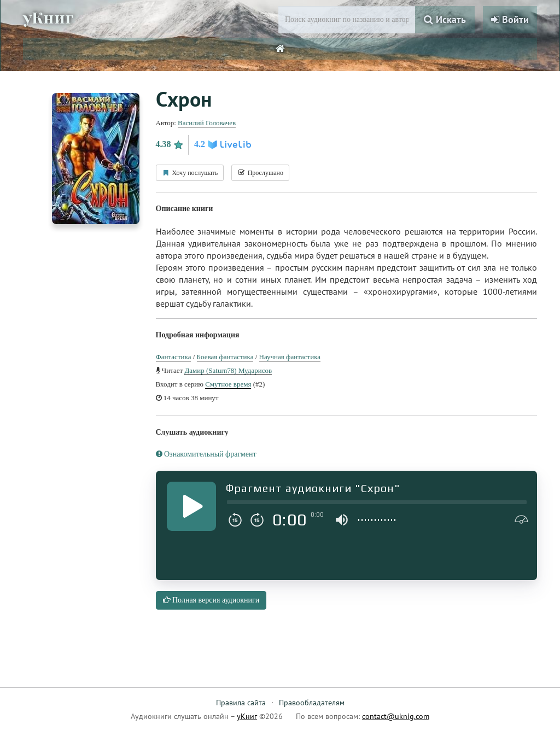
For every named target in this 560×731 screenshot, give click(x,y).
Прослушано (260, 173)
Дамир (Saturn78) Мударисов (228, 370)
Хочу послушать (190, 173)
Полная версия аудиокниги (211, 600)
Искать (445, 19)
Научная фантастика (290, 357)
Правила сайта (241, 703)
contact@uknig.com (396, 716)
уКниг (49, 18)
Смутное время (228, 384)
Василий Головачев (207, 123)
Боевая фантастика (225, 357)
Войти (510, 19)
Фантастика (174, 357)
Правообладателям (312, 703)
